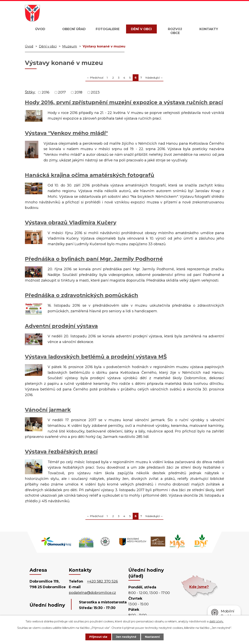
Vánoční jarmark (48, 410)
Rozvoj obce (175, 31)
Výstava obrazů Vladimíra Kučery (71, 223)
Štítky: (30, 92)
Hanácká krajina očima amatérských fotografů (90, 175)
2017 (62, 92)
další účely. (217, 621)
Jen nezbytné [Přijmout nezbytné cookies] (126, 637)
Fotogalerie (108, 29)
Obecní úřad (74, 29)
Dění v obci (141, 29)
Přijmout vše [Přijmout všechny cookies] (98, 637)
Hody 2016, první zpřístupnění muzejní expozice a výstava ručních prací (124, 102)
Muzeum (70, 46)
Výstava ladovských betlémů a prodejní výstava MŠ (96, 357)
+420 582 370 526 (102, 581)
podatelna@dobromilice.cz (92, 593)
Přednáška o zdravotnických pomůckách (82, 295)
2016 (46, 92)
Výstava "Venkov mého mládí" (66, 133)
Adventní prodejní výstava (61, 326)
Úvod (40, 29)
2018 (78, 92)
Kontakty (209, 29)
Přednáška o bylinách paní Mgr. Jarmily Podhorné (94, 259)
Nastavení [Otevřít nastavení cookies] (153, 637)
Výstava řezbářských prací (61, 452)
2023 (95, 92)
